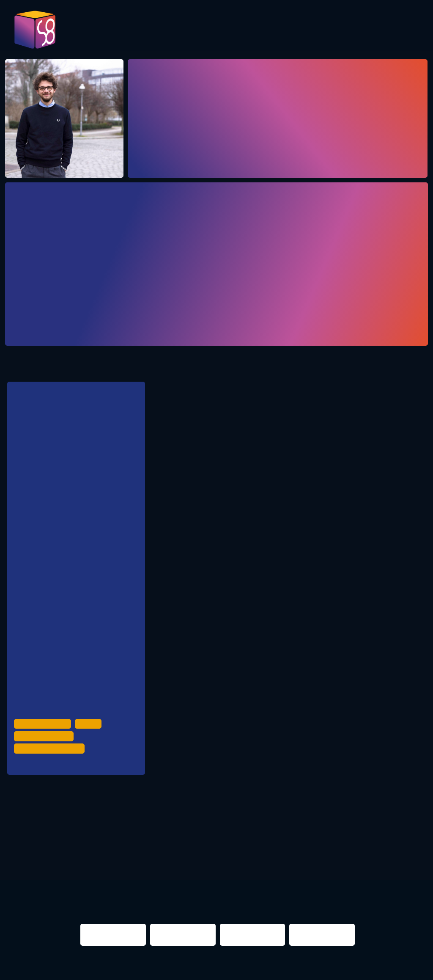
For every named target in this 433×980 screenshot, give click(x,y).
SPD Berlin (61, 569)
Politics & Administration (51, 776)
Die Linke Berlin (68, 603)
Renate (35, 791)
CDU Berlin (62, 501)
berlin (310, 845)
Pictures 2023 (128, 33)
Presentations (309, 30)
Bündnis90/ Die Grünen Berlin (86, 535)
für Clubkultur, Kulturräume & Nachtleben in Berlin (63, 450)
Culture (91, 752)
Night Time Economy (45, 764)
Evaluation (238, 30)
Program (181, 30)
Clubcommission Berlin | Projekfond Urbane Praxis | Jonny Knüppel (91, 703)
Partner (372, 30)
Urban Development (44, 752)
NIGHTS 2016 (387, 845)
